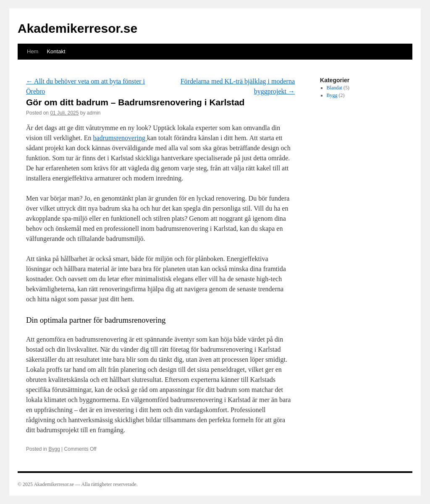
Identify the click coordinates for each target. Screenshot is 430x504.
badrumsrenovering (120, 138)
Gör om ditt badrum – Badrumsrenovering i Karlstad (135, 102)
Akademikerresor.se (77, 28)
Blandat (334, 88)
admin (94, 113)
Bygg (54, 449)
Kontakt (56, 51)
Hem (33, 51)
